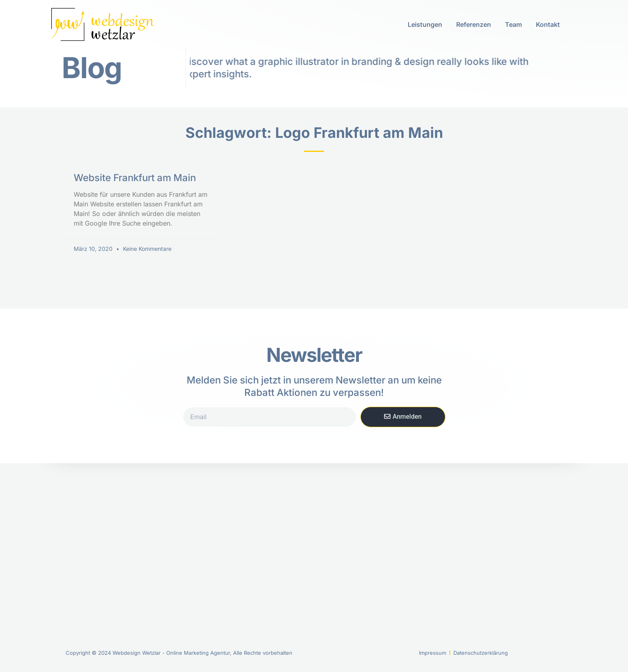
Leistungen (425, 24)
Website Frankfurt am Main (135, 178)
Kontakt (548, 24)
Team (513, 24)
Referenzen (474, 24)
